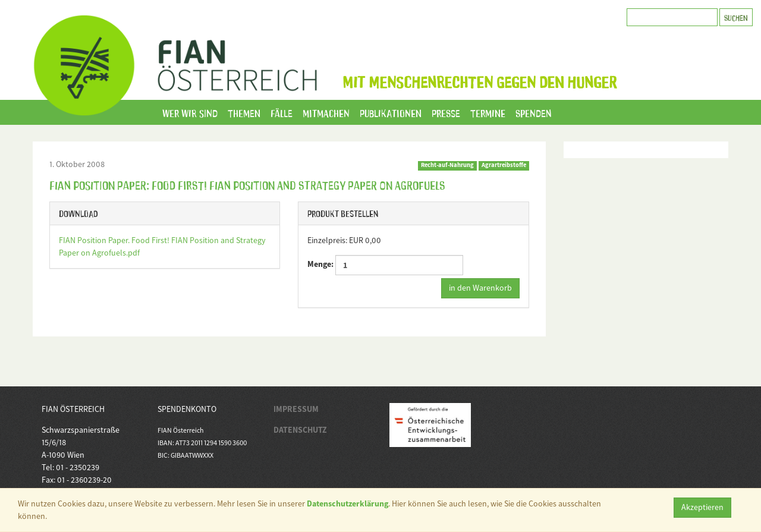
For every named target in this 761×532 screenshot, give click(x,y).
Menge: (385, 265)
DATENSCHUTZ (300, 430)
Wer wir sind (190, 112)
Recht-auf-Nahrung (447, 165)
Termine (488, 112)
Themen (244, 112)
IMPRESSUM (296, 409)
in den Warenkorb (480, 288)
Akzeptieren (702, 507)
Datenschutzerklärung (348, 503)
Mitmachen (326, 112)
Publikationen (391, 112)
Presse (446, 112)
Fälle (282, 112)
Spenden (534, 112)
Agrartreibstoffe (504, 165)
